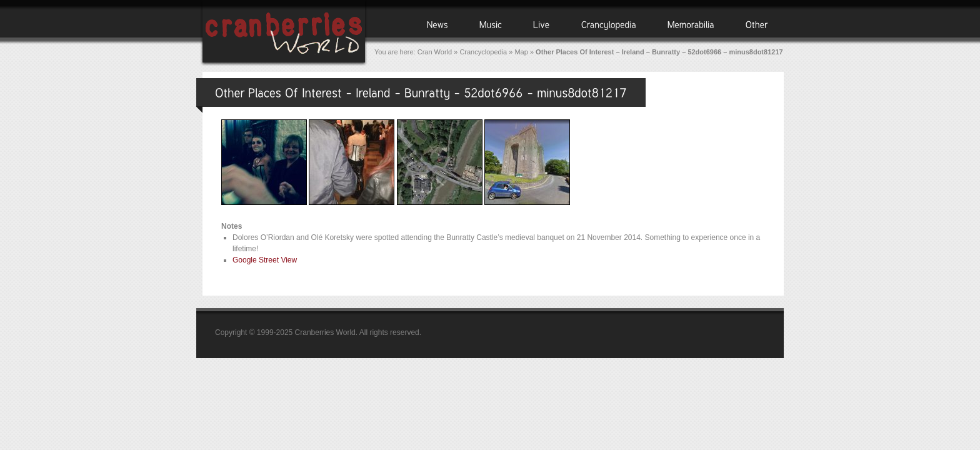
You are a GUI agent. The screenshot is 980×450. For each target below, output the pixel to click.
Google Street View (265, 260)
